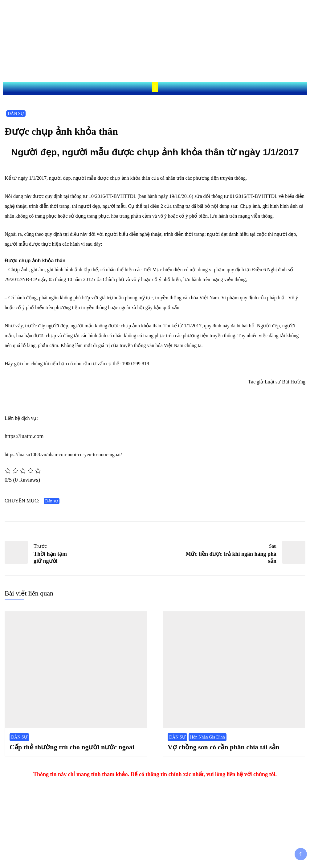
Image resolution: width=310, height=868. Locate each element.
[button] (155, 87)
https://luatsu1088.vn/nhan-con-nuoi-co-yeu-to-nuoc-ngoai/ (63, 454)
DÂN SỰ (16, 114)
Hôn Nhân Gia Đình (208, 737)
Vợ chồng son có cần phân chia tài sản (224, 747)
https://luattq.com (24, 436)
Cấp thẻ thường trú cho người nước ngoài (72, 747)
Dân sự (52, 501)
